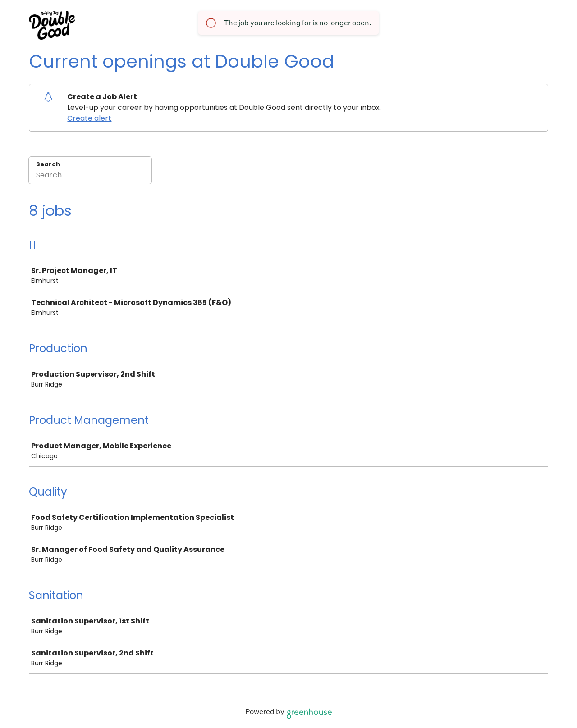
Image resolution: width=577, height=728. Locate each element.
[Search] (90, 176)
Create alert (89, 118)
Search (48, 164)
